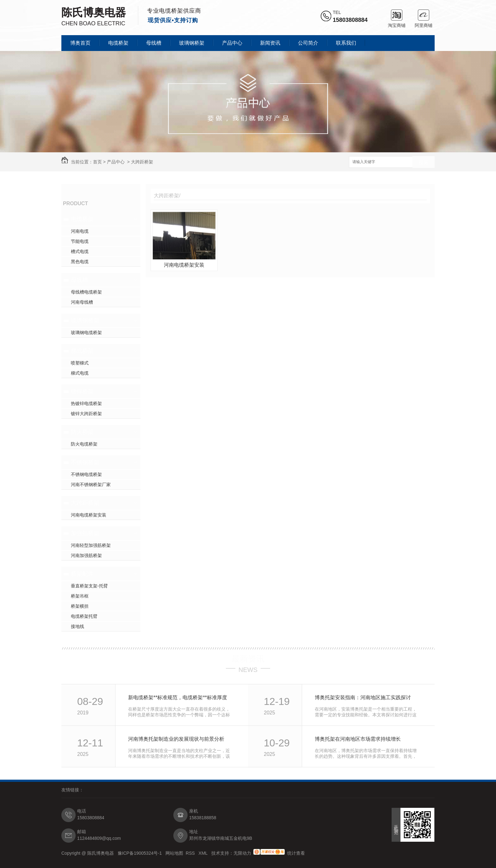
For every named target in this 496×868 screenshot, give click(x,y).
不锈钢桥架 (85, 462)
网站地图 (174, 853)
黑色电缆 (80, 262)
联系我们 (346, 43)
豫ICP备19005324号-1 (140, 853)
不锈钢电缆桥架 (86, 474)
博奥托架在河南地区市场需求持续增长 (358, 739)
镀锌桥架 (82, 391)
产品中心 (232, 43)
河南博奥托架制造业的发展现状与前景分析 (176, 739)
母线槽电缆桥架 (86, 292)
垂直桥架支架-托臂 (89, 586)
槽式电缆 (80, 251)
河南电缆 (80, 231)
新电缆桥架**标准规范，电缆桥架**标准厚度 (178, 697)
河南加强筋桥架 (86, 555)
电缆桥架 (118, 43)
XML (204, 853)
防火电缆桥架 (84, 444)
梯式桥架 (82, 351)
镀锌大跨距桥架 (86, 414)
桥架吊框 (80, 596)
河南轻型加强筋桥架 (91, 545)
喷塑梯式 (80, 363)
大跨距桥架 (142, 162)
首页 (97, 162)
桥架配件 (82, 574)
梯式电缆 (80, 373)
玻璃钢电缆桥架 (86, 333)
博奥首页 (80, 43)
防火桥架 (82, 432)
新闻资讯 (270, 43)
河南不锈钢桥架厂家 (91, 485)
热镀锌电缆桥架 (86, 403)
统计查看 (296, 853)
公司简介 (308, 43)
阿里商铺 (424, 15)
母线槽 (154, 43)
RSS (191, 853)
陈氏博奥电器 (94, 12)
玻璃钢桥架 (192, 43)
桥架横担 (80, 606)
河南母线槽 (82, 302)
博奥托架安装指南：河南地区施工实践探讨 (363, 697)
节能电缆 (80, 241)
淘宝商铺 (397, 15)
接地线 (77, 626)
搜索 (424, 162)
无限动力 (242, 853)
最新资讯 (248, 659)
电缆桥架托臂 (84, 616)
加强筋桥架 (85, 533)
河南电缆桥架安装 (89, 515)
